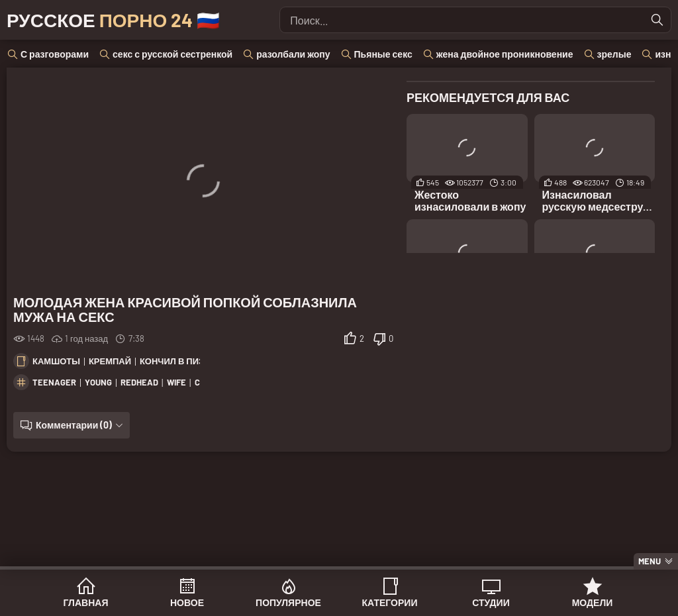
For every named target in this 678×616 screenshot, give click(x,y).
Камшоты (56, 361)
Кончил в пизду (178, 361)
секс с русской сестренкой (172, 54)
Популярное (288, 602)
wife (176, 382)
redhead (139, 382)
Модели (593, 602)
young (98, 382)
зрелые (614, 54)
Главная (86, 602)
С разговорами (55, 54)
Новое (187, 602)
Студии (491, 602)
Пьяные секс (383, 54)
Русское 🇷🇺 (113, 20)
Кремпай (110, 361)
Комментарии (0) (74, 425)
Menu (650, 561)
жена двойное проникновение (505, 54)
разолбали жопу (293, 54)
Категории (390, 602)
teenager (54, 382)
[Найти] (657, 20)
